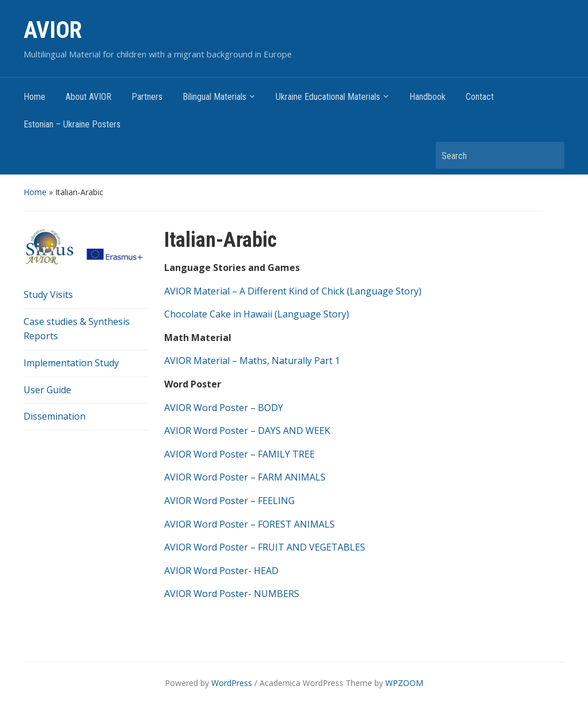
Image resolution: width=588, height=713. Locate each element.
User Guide (47, 390)
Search (550, 155)
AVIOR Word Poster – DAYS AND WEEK (247, 431)
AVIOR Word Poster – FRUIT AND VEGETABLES (265, 547)
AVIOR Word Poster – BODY (224, 408)
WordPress (232, 683)
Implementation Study (71, 363)
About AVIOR (88, 97)
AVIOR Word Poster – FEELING (229, 501)
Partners (147, 97)
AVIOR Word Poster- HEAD (221, 571)
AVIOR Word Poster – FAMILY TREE (239, 454)
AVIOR (53, 30)
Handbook (428, 97)
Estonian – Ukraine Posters (72, 124)
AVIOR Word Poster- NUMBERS (232, 594)
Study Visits (48, 294)
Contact (480, 97)
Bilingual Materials (214, 97)
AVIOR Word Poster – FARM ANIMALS (245, 477)
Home (34, 97)
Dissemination (55, 416)
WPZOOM (404, 683)
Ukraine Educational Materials (328, 97)
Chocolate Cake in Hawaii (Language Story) (257, 314)
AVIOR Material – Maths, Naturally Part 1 (252, 361)
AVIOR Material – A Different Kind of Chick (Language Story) (293, 291)
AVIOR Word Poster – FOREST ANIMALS (249, 524)
